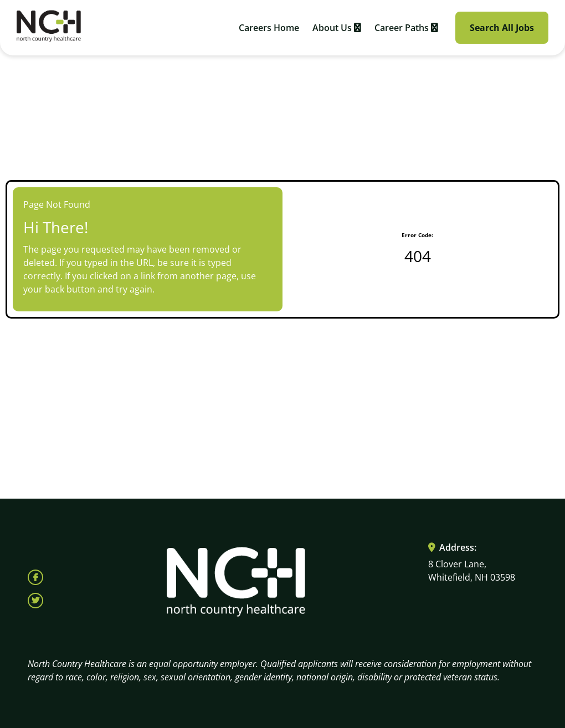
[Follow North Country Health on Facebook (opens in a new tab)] (35, 577)
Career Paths (406, 28)
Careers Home (269, 28)
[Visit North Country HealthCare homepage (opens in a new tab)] (49, 28)
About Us (337, 28)
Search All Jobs (502, 28)
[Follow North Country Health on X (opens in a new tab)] (35, 601)
